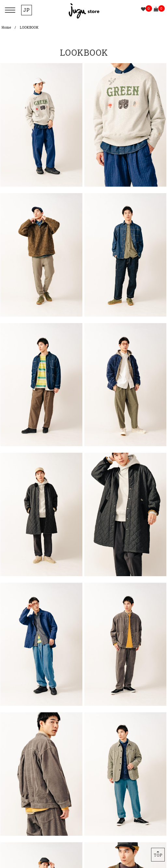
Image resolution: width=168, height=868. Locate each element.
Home (7, 28)
